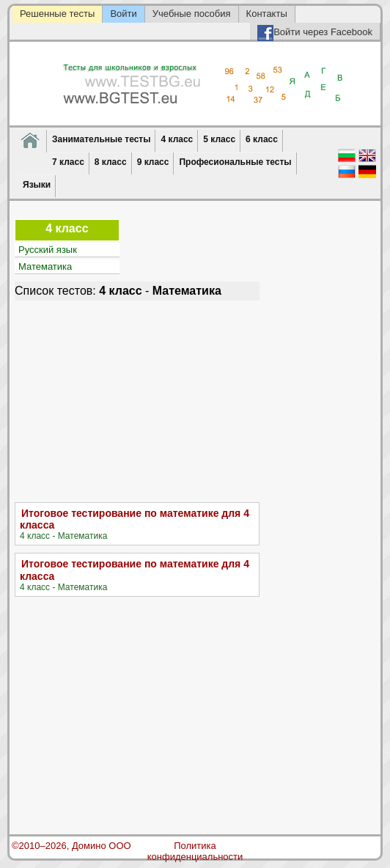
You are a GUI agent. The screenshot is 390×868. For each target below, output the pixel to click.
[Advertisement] (137, 400)
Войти (123, 14)
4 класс (177, 139)
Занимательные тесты (101, 139)
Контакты (267, 14)
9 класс (153, 162)
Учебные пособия (192, 14)
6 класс (262, 139)
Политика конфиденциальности (195, 851)
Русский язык (48, 250)
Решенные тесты (57, 14)
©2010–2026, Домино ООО (71, 846)
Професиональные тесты (235, 162)
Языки (37, 185)
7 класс (68, 162)
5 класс (219, 139)
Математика (45, 266)
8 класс (111, 162)
